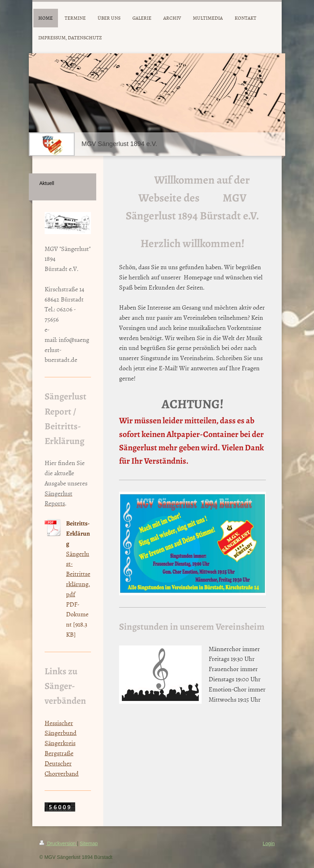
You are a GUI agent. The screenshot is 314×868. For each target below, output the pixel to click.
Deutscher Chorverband (62, 768)
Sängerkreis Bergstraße (60, 748)
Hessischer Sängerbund (61, 728)
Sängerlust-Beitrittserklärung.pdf (78, 574)
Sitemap (89, 843)
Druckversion (58, 843)
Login (269, 843)
